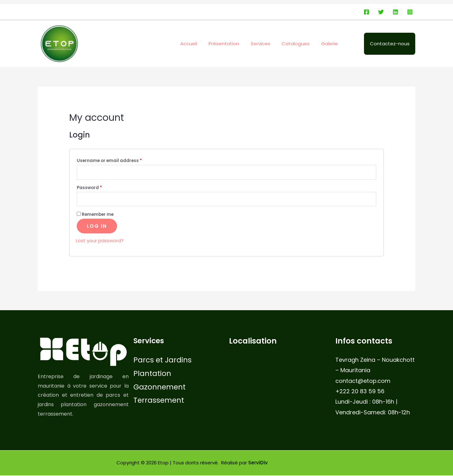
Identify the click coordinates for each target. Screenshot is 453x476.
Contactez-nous (391, 44)
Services (268, 44)
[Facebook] (366, 12)
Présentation (233, 44)
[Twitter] (381, 12)
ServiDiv (258, 464)
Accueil (200, 44)
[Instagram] (410, 12)
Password (89, 188)
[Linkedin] (395, 12)
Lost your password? (100, 241)
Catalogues (301, 44)
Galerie (333, 44)
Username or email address (109, 161)
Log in (97, 227)
